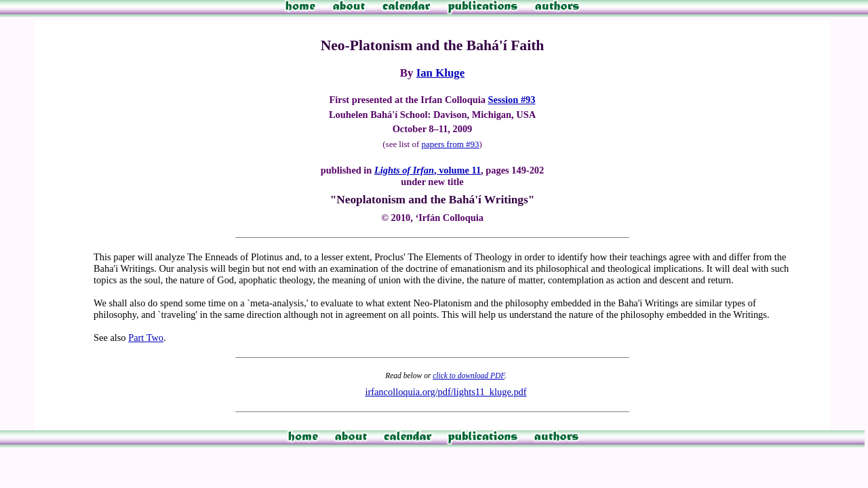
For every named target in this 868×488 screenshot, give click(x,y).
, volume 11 (428, 170)
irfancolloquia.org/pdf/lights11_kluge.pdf (446, 392)
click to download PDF (469, 375)
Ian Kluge (441, 73)
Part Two (146, 338)
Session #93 (512, 100)
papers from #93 (450, 144)
